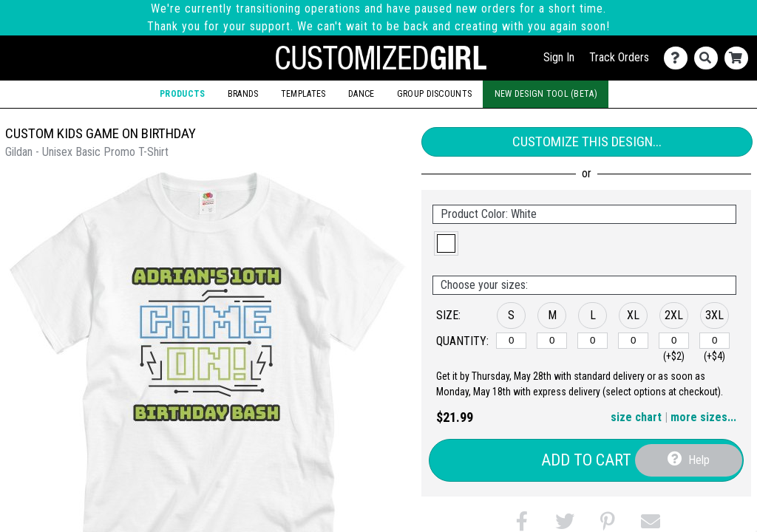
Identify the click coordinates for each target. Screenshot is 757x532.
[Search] (709, 58)
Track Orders (619, 57)
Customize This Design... (587, 141)
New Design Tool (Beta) (546, 94)
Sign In (559, 57)
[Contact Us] (679, 58)
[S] (511, 341)
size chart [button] (636, 417)
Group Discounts (434, 94)
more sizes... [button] (703, 417)
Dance (361, 94)
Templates (303, 94)
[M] (552, 341)
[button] (446, 243)
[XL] (633, 341)
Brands (243, 94)
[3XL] (714, 341)
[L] (593, 341)
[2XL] (674, 341)
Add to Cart (586, 460)
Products (182, 94)
